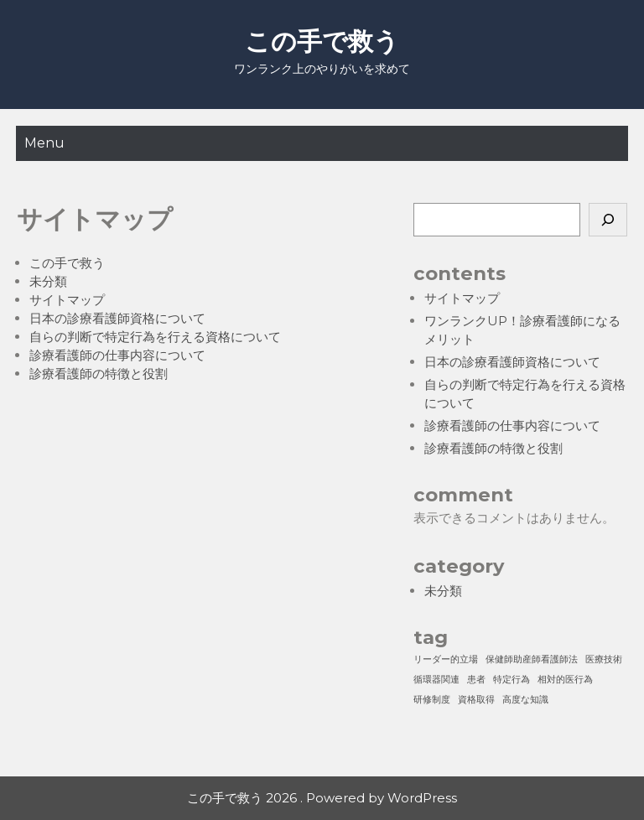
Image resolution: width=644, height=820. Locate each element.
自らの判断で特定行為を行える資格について (155, 337)
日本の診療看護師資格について (117, 318)
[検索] (608, 220)
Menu (44, 143)
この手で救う (322, 42)
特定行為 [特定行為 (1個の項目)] (512, 680)
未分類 (48, 281)
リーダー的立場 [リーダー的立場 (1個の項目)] (446, 659)
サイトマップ (67, 300)
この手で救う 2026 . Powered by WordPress (322, 798)
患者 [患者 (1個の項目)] (476, 680)
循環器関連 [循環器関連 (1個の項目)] (436, 680)
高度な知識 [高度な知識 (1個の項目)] (525, 700)
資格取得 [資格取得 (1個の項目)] (476, 700)
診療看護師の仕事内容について (117, 355)
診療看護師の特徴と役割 (99, 374)
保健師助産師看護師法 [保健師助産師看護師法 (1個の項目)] (532, 659)
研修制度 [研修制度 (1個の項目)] (432, 700)
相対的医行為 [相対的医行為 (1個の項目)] (565, 680)
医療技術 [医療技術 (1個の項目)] (604, 659)
